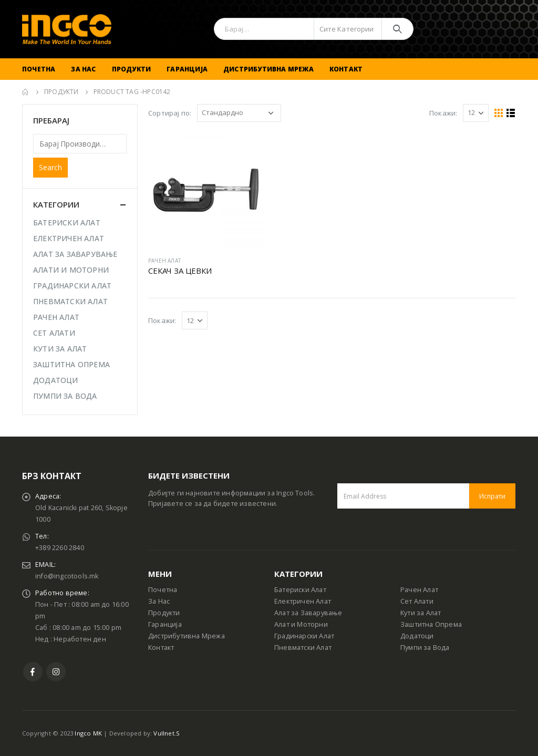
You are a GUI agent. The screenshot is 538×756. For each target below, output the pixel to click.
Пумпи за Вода (425, 648)
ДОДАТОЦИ (56, 380)
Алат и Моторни (301, 624)
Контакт (346, 69)
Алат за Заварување (308, 613)
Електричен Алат (303, 601)
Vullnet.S (167, 733)
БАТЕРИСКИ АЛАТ (67, 222)
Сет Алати (417, 601)
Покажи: (443, 113)
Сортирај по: (170, 113)
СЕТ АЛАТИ (54, 333)
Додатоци (417, 636)
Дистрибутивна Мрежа (268, 69)
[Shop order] (239, 113)
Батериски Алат (300, 590)
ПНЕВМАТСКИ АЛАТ (70, 301)
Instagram (56, 672)
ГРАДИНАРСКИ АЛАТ (72, 286)
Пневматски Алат (303, 648)
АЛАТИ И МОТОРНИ (71, 270)
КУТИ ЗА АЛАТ (60, 349)
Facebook (33, 672)
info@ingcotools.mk (67, 576)
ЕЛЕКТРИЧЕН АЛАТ (69, 238)
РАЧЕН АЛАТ (164, 261)
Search (50, 167)
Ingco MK (88, 733)
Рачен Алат (419, 590)
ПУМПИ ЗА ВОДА (65, 396)
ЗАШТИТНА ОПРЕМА (71, 364)
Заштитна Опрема (431, 624)
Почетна (39, 69)
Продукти (132, 69)
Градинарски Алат (304, 636)
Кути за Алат (421, 613)
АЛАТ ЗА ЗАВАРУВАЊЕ (75, 254)
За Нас (83, 69)
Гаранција (187, 69)
